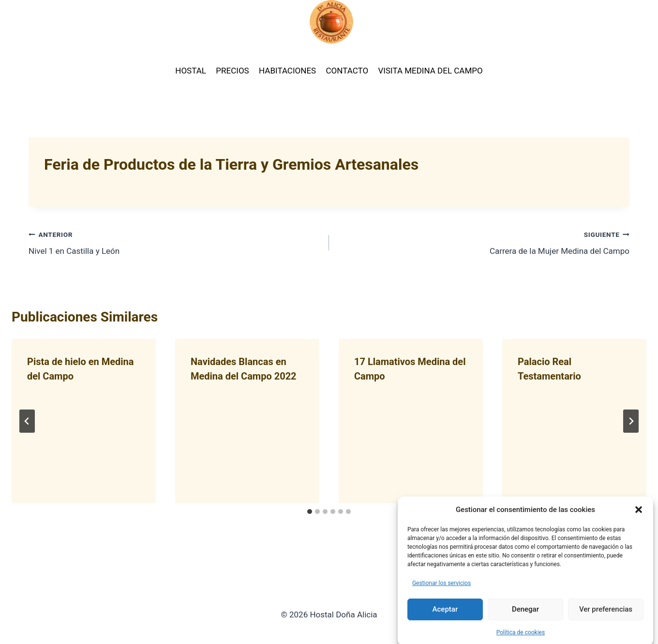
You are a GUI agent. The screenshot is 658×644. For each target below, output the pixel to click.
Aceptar (445, 617)
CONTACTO (347, 71)
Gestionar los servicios (441, 591)
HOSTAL (191, 71)
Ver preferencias (606, 617)
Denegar (525, 617)
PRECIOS (232, 71)
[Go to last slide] (27, 421)
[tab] (310, 512)
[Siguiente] (631, 421)
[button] (639, 517)
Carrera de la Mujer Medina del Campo (483, 242)
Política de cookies (521, 640)
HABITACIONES (287, 71)
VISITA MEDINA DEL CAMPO (430, 71)
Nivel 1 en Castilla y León (175, 242)
